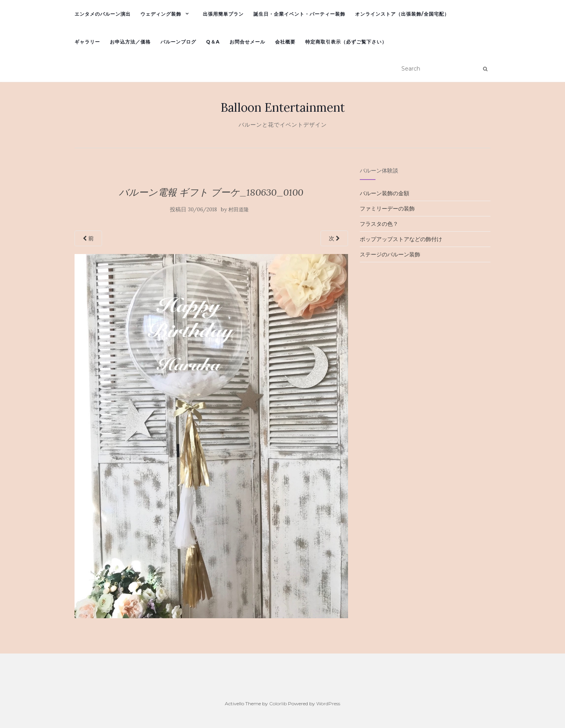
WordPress (328, 703)
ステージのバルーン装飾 (390, 254)
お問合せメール (247, 42)
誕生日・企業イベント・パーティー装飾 (299, 14)
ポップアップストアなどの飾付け (401, 239)
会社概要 (285, 42)
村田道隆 (239, 210)
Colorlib (278, 703)
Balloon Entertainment (283, 107)
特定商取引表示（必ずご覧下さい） (346, 42)
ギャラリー (87, 42)
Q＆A (213, 42)
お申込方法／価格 (130, 42)
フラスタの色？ (379, 224)
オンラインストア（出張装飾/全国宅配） (402, 14)
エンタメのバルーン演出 (103, 14)
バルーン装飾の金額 (385, 193)
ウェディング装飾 (161, 14)
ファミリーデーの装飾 (387, 209)
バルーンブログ (178, 42)
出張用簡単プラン (223, 14)
